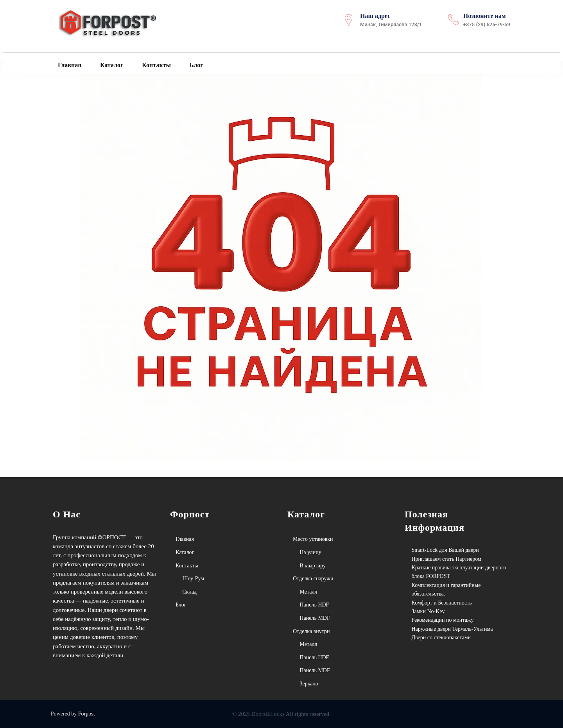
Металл (309, 592)
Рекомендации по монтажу (443, 620)
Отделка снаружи (313, 579)
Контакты (156, 65)
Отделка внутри (311, 631)
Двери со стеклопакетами (441, 638)
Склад (190, 592)
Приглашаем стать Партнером (446, 559)
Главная (69, 65)
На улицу (311, 552)
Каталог (111, 65)
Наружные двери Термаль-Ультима (452, 629)
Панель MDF (315, 618)
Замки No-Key (428, 611)
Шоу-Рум (194, 579)
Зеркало (309, 684)
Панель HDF (315, 605)
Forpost (87, 714)
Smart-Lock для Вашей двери (445, 550)
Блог (196, 65)
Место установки (313, 539)
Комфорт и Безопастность (442, 603)
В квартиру (313, 566)
